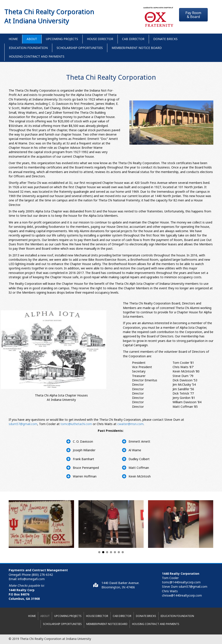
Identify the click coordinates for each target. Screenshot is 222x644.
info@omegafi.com (31, 579)
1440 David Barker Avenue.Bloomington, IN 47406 (120, 585)
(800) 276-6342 (42, 575)
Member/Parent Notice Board (137, 48)
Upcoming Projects (62, 39)
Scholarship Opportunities (80, 48)
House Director (100, 39)
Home (13, 39)
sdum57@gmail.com (23, 424)
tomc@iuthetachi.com (76, 424)
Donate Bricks (165, 39)
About (32, 39)
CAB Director (133, 39)
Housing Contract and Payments (37, 56)
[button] (193, 15)
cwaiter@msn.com (130, 424)
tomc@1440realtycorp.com (181, 582)
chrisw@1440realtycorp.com (182, 595)
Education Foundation (28, 48)
